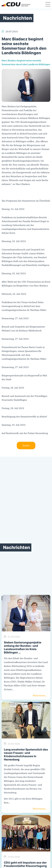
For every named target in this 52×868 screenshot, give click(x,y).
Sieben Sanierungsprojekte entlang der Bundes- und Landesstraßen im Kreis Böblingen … (23, 647)
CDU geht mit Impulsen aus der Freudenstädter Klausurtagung (25, 864)
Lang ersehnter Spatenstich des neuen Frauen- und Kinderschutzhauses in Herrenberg (26, 755)
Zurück (26, 446)
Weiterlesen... (40, 695)
